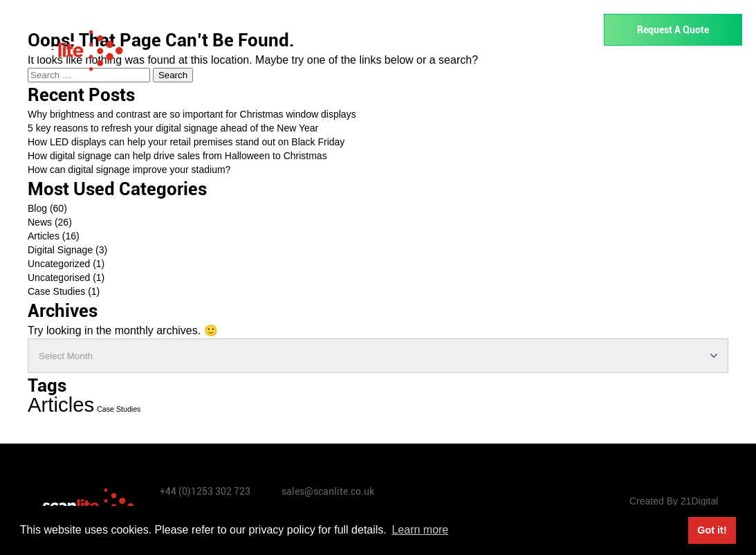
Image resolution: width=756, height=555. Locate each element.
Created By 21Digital (674, 501)
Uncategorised (59, 277)
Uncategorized (59, 264)
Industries (386, 73)
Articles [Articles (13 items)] (61, 404)
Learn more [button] (420, 530)
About (653, 73)
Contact (716, 73)
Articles (44, 236)
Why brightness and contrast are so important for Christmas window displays (192, 114)
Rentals (457, 73)
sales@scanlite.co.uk (328, 491)
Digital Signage (60, 250)
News (40, 222)
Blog (37, 208)
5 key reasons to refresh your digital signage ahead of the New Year (173, 128)
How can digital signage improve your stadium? (129, 170)
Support (594, 73)
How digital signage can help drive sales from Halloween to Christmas (177, 156)
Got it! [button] (712, 530)
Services (525, 73)
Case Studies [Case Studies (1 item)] (119, 409)
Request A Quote (673, 30)
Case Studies (56, 291)
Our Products (300, 73)
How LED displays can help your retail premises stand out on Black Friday (186, 142)
